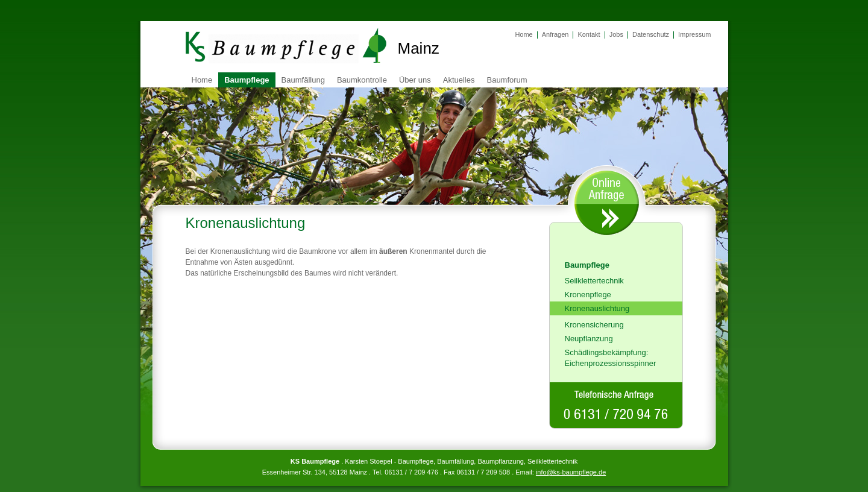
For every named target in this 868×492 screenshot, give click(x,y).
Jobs (616, 34)
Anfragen (555, 34)
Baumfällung (303, 80)
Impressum (694, 34)
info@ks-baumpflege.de (571, 472)
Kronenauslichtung (597, 308)
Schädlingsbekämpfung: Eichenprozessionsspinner (611, 358)
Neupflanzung (589, 339)
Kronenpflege (588, 295)
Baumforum (507, 80)
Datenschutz (651, 34)
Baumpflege (247, 80)
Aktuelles (459, 80)
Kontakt (589, 34)
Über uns (415, 80)
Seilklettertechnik (594, 281)
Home (524, 34)
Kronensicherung (594, 325)
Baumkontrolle (362, 80)
